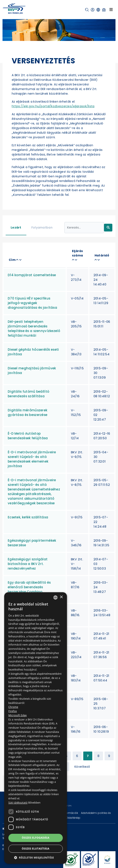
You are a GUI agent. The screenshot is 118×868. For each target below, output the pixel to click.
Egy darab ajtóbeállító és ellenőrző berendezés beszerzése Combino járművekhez (29, 589)
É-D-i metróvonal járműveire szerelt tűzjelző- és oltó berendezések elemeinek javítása (32, 459)
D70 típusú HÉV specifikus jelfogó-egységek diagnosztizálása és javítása (32, 303)
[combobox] (55, 597)
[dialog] (36, 728)
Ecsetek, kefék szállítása (28, 517)
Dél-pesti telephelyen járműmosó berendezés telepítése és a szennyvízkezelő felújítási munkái (34, 329)
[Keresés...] (84, 228)
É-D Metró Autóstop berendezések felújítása (28, 436)
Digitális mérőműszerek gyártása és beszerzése (28, 412)
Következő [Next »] (82, 767)
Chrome (13, 707)
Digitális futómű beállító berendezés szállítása (28, 394)
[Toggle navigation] (111, 9)
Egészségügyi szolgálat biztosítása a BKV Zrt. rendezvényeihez (28, 564)
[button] (87, 10)
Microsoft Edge (18, 715)
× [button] (61, 597)
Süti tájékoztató (18, 803)
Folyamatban (42, 227)
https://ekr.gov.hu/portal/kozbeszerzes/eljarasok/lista (53, 106)
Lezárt (16, 227)
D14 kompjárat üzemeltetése (32, 275)
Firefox (13, 711)
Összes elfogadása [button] (36, 838)
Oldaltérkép (73, 818)
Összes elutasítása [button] (36, 849)
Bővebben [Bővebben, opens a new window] (34, 803)
